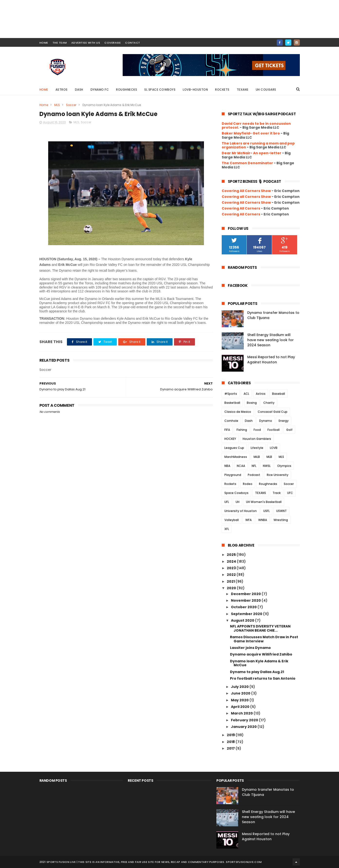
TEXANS (261, 493)
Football (274, 430)
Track (277, 493)
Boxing (252, 403)
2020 (232, 588)
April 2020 (241, 707)
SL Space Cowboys (160, 90)
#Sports (231, 394)
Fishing (242, 430)
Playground (233, 475)
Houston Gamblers (257, 439)
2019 (231, 735)
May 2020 (240, 700)
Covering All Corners (241, 208)
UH (238, 502)
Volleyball (232, 520)
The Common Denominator (247, 163)
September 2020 (247, 614)
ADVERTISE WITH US (86, 43)
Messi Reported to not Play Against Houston (271, 360)
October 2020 (244, 607)
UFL (227, 502)
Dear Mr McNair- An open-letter (252, 153)
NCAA (241, 466)
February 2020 (245, 720)
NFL (254, 466)
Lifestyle (257, 448)
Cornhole (231, 421)
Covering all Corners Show (246, 197)
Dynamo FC (100, 90)
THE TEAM (60, 43)
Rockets (222, 90)
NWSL (267, 466)
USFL (266, 511)
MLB (269, 457)
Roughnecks (127, 90)
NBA (227, 466)
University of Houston (241, 511)
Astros (62, 90)
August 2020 (243, 620)
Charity (269, 403)
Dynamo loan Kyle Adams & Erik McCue (259, 663)
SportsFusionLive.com (244, 862)
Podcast (254, 475)
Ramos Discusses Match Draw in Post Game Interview (264, 639)
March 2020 (242, 713)
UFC (290, 493)
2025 (232, 555)
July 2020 (240, 687)
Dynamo (266, 421)
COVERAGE (113, 43)
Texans (243, 90)
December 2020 (246, 594)
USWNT (281, 511)
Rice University (278, 475)
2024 (232, 561)
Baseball (279, 394)
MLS (57, 105)
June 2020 (241, 693)
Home (44, 90)
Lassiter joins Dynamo (250, 648)
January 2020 (244, 727)
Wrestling (281, 520)
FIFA (227, 430)
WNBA (263, 520)
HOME (44, 43)
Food (257, 430)
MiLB (257, 457)
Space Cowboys (236, 493)
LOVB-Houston (195, 90)
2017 (231, 748)
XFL (227, 529)
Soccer (71, 105)
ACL (246, 394)
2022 (232, 575)
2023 (232, 568)
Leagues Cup (234, 448)
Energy (284, 421)
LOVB (274, 448)
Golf (289, 430)
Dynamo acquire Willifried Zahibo (261, 654)
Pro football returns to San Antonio (263, 678)
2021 (231, 581)
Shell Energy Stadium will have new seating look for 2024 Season (270, 340)
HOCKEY (230, 439)
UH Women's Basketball (264, 502)
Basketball (232, 403)
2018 (231, 742)
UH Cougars (266, 90)
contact (133, 43)
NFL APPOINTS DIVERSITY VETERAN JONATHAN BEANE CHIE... (260, 628)
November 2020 (246, 600)
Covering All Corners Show (246, 191)
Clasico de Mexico (238, 412)
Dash (79, 90)
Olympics (284, 466)
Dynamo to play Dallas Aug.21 (257, 672)
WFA (248, 520)
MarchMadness (236, 457)
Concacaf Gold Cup (273, 412)
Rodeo (248, 484)
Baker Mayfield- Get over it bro (251, 133)
